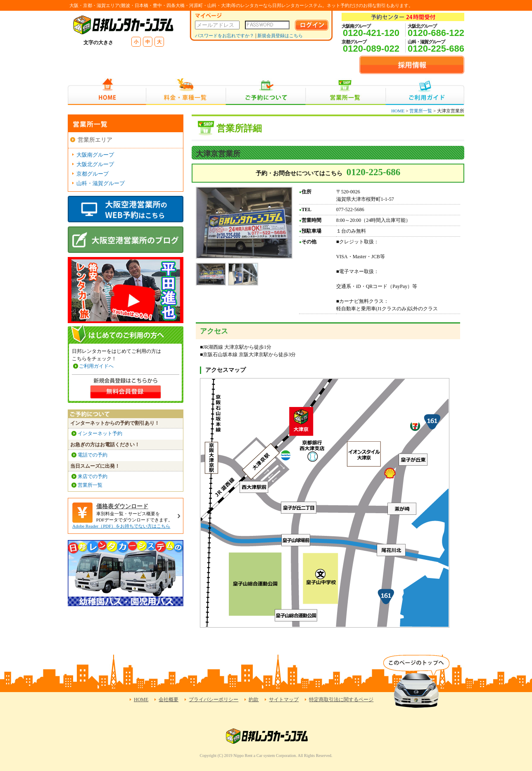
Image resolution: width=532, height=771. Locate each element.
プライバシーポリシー (214, 700)
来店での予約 (93, 476)
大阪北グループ (95, 164)
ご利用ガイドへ (96, 366)
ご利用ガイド (425, 92)
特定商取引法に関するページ (341, 700)
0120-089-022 (371, 49)
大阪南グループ (95, 155)
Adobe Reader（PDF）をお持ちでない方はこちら (121, 526)
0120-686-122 (436, 33)
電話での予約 (93, 455)
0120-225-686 (436, 49)
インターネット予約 (100, 433)
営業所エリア (95, 140)
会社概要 (169, 700)
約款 (254, 700)
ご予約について (266, 92)
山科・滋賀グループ (101, 183)
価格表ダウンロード (122, 506)
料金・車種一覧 (186, 92)
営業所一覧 (346, 92)
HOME (107, 92)
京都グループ (93, 174)
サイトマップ (284, 700)
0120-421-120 (371, 33)
